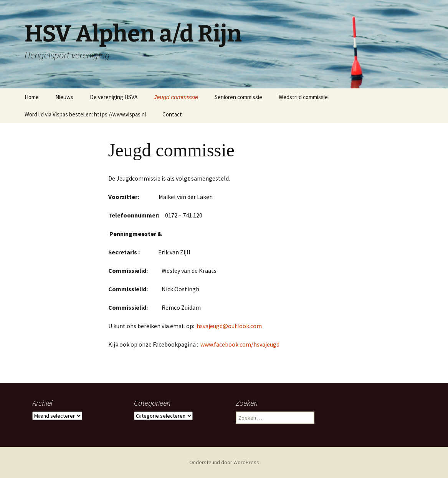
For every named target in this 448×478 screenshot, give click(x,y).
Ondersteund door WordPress (224, 462)
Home (32, 97)
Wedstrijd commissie (303, 97)
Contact (172, 114)
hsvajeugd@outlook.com (229, 326)
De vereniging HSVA (114, 97)
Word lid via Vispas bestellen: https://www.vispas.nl (85, 114)
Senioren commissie (238, 97)
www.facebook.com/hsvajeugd (239, 344)
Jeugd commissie (176, 97)
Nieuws (64, 97)
